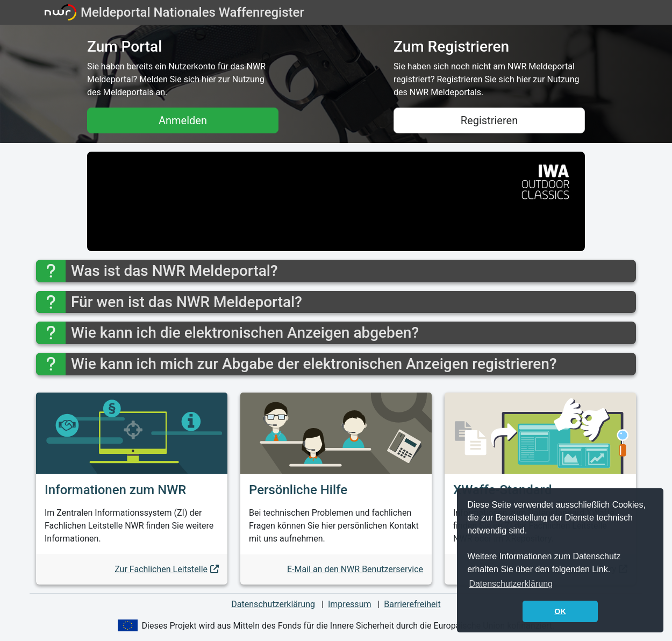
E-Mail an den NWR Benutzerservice (355, 569)
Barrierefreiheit (412, 604)
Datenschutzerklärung (273, 604)
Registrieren (489, 120)
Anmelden (183, 120)
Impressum (350, 604)
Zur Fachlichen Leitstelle (161, 569)
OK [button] (560, 611)
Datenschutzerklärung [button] (511, 584)
